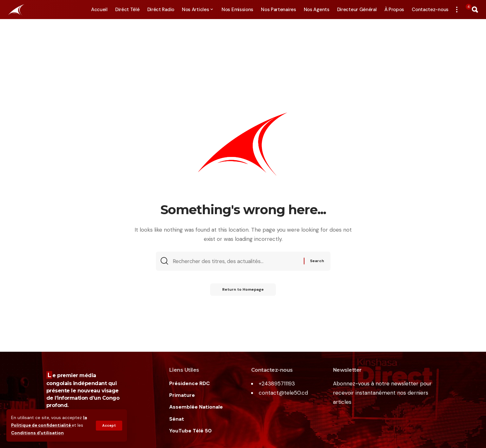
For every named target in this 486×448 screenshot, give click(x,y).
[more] (457, 10)
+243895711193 (277, 384)
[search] (475, 10)
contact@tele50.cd (283, 393)
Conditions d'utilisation (38, 433)
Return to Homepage (243, 290)
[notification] (466, 10)
